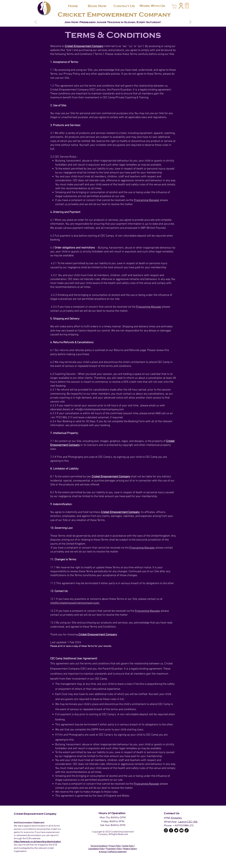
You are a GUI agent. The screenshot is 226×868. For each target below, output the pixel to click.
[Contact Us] (124, 6)
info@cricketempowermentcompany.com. (75, 603)
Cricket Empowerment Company (114, 15)
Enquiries (176, 818)
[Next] (190, 22)
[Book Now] (97, 6)
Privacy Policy (115, 846)
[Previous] (36, 22)
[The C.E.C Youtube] (181, 830)
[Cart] (174, 6)
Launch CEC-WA (188, 822)
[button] (181, 6)
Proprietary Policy (114, 849)
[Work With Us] (152, 6)
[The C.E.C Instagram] (166, 830)
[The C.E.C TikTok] (187, 830)
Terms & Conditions (99, 846)
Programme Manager (147, 200)
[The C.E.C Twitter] (176, 830)
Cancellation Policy (97, 849)
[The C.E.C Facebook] (171, 830)
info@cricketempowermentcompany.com (99, 410)
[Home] (73, 6)
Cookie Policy (128, 846)
